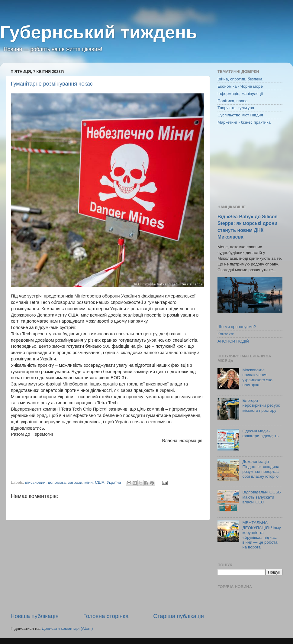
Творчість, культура (236, 108)
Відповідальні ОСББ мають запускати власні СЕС (261, 497)
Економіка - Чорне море (240, 86)
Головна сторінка (106, 616)
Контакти (226, 334)
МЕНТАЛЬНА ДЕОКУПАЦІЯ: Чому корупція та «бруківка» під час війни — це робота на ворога (262, 535)
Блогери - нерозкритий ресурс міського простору (261, 405)
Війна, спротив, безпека (240, 79)
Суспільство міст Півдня (240, 115)
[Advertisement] (107, 566)
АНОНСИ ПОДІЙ (233, 341)
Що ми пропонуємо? (237, 327)
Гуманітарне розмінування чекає (52, 84)
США (100, 482)
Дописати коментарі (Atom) (67, 628)
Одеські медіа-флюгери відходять (260, 433)
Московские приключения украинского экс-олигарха (258, 377)
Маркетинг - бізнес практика (244, 122)
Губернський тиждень (99, 32)
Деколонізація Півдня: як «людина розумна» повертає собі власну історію (261, 469)
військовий (35, 482)
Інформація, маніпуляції (240, 94)
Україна (114, 482)
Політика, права (233, 101)
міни (89, 482)
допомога (57, 482)
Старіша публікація (179, 616)
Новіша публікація (35, 616)
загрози (75, 482)
